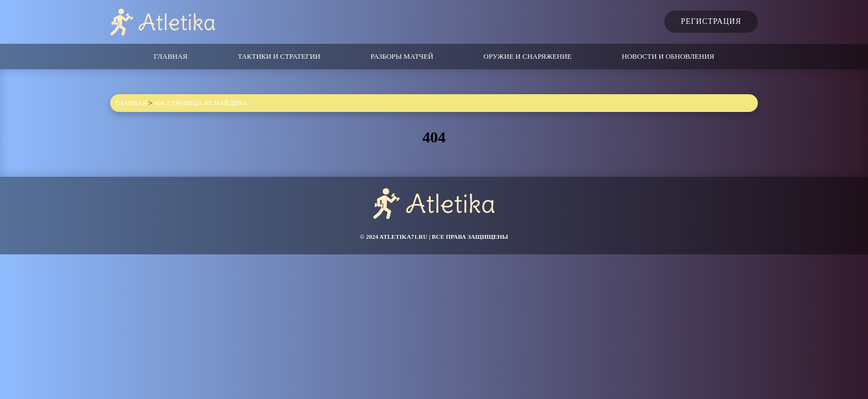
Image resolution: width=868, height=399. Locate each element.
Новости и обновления (668, 56)
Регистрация (711, 21)
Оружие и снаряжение (527, 56)
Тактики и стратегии (279, 56)
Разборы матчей (402, 56)
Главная (171, 56)
